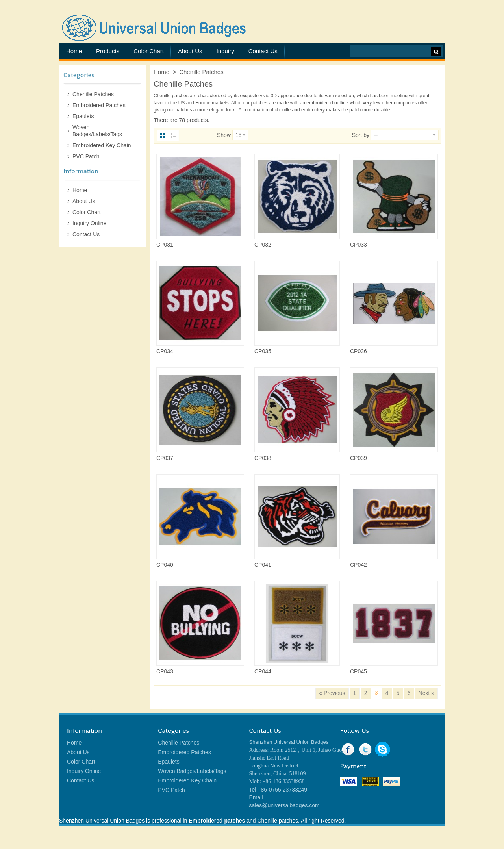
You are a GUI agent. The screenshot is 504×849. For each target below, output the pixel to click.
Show (224, 135)
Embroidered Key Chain (102, 145)
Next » (426, 693)
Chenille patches (171, 96)
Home (74, 51)
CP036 (359, 351)
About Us (190, 51)
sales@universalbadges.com (284, 805)
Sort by (361, 135)
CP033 (359, 245)
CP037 (165, 458)
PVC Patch (86, 156)
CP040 (165, 565)
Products (108, 51)
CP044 (263, 671)
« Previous (332, 693)
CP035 (263, 351)
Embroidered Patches (99, 105)
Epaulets (83, 116)
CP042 (359, 565)
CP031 (165, 245)
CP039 (359, 458)
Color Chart (149, 51)
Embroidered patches (217, 821)
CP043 (165, 671)
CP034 (165, 351)
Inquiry (225, 51)
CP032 (263, 245)
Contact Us (263, 51)
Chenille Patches (93, 94)
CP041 (263, 565)
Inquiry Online (89, 223)
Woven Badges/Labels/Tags (97, 131)
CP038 (263, 458)
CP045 (359, 671)
